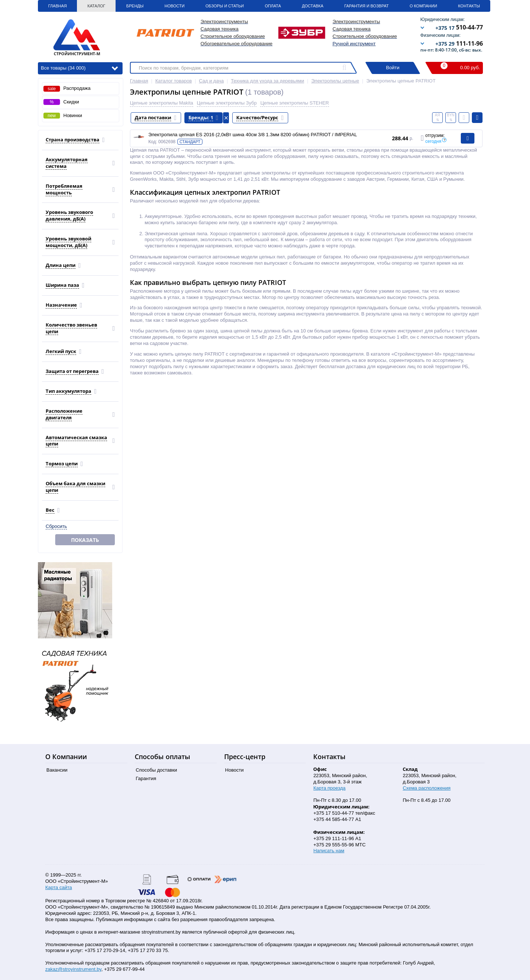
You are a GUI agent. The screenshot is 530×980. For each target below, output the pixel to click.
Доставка (312, 6)
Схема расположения (427, 788)
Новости (174, 6)
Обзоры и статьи (225, 6)
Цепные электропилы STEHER (294, 103)
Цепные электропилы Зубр (227, 103)
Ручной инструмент (354, 44)
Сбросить (56, 526)
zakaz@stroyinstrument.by (73, 969)
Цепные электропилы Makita (162, 103)
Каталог (96, 6)
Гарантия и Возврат (367, 6)
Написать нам (329, 851)
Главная (57, 6)
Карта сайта (59, 887)
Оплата (273, 6)
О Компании (423, 6)
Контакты (469, 6)
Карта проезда (329, 788)
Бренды (135, 6)
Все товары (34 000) (79, 68)
